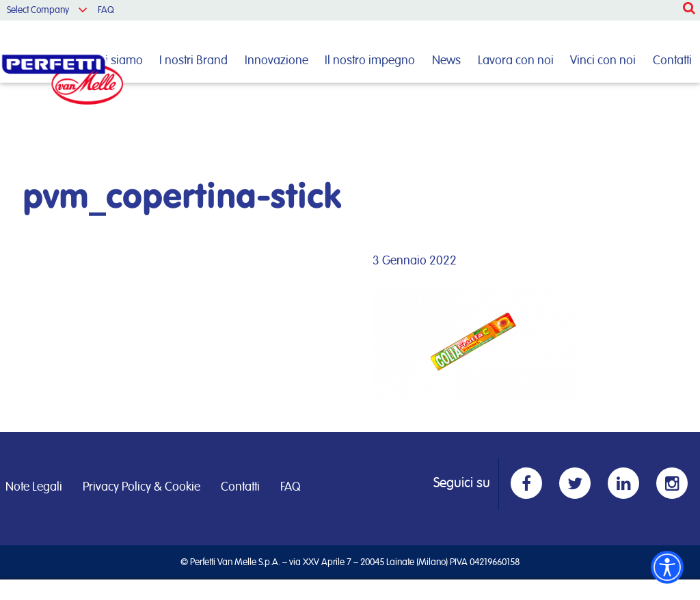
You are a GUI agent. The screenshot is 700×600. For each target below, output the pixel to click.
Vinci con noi (603, 61)
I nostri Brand (193, 61)
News (446, 61)
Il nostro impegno (370, 61)
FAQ (106, 10)
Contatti (672, 61)
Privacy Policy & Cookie (142, 487)
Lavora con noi (516, 61)
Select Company (38, 10)
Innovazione (277, 61)
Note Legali (34, 487)
